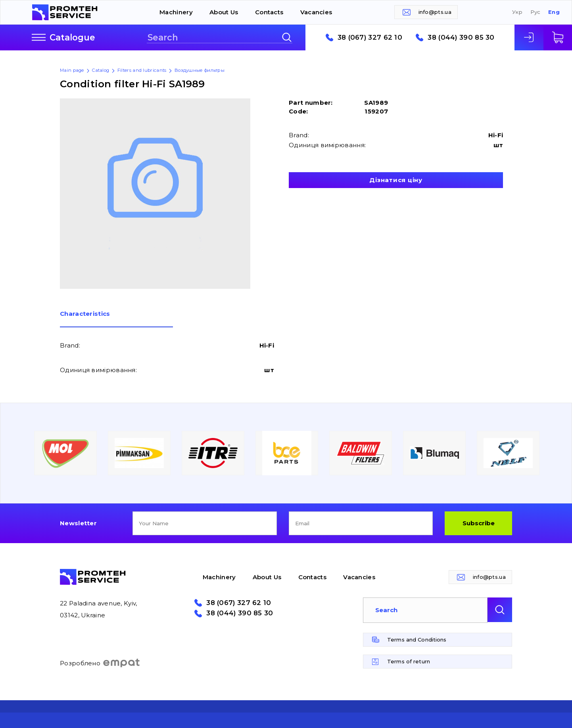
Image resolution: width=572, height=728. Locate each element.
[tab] (116, 319)
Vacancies (316, 12)
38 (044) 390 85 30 (461, 37)
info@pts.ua (435, 12)
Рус (536, 12)
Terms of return (409, 661)
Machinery (176, 12)
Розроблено (100, 663)
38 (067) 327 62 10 (370, 37)
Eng (554, 12)
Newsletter (78, 523)
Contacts (269, 12)
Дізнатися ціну (396, 180)
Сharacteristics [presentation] (85, 314)
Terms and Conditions (417, 640)
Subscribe (479, 523)
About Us (224, 12)
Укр (517, 12)
